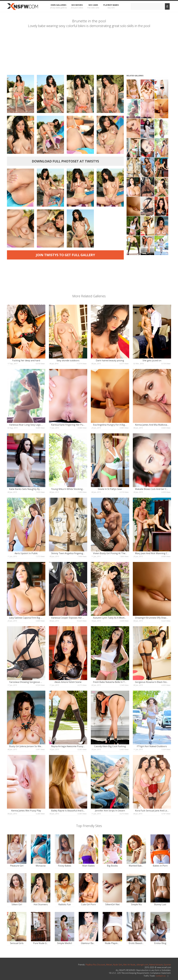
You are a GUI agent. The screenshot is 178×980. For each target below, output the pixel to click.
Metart (109, 965)
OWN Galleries (58, 6)
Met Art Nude (129, 965)
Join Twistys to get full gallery (65, 255)
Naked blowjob (156, 965)
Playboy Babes (111, 6)
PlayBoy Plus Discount (95, 965)
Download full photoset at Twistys (65, 161)
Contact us (161, 976)
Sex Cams (93, 6)
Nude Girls (118, 965)
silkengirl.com (142, 965)
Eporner (167, 965)
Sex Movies (77, 6)
